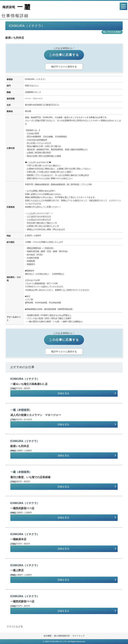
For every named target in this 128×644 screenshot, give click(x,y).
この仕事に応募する (64, 55)
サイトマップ (78, 636)
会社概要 (47, 636)
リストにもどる (15, 626)
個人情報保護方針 (62, 636)
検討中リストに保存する (64, 67)
